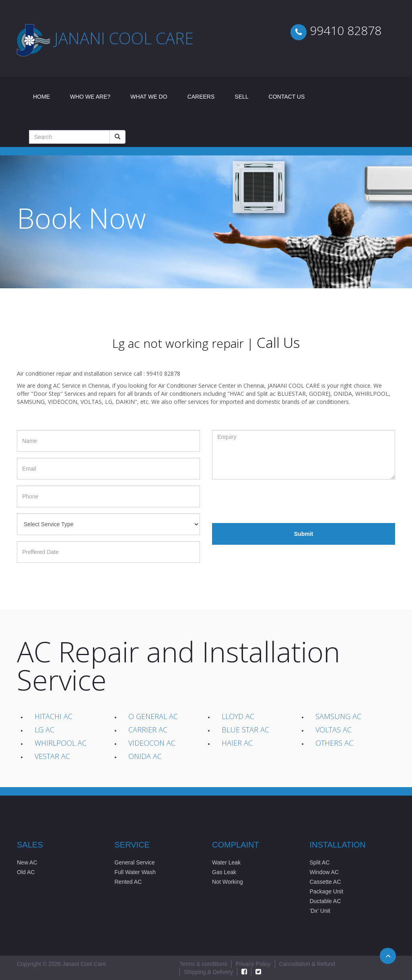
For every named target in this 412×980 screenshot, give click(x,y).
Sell (241, 97)
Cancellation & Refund (307, 964)
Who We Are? (90, 97)
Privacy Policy (253, 964)
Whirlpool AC (61, 743)
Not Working (228, 882)
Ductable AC (325, 901)
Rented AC (128, 882)
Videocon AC (152, 743)
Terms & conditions (203, 964)
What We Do (149, 97)
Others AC (334, 743)
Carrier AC (148, 730)
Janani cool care (124, 38)
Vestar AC (52, 756)
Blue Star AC (245, 730)
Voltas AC (334, 730)
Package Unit (327, 891)
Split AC (320, 862)
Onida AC (145, 756)
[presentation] (273, 501)
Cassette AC (325, 882)
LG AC (44, 730)
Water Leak (226, 862)
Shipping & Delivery (208, 972)
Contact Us (287, 97)
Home (46, 96)
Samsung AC (338, 716)
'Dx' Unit (320, 911)
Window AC (324, 872)
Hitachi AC (54, 716)
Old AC (26, 872)
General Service (135, 862)
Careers (201, 97)
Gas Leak (224, 872)
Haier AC (237, 743)
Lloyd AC (238, 716)
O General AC (153, 716)
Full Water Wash (135, 872)
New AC (27, 862)
